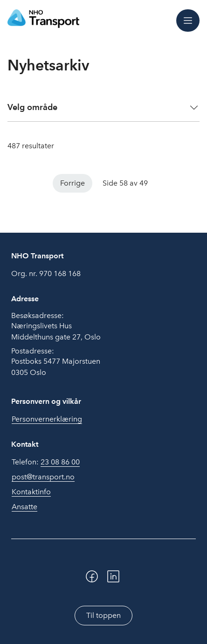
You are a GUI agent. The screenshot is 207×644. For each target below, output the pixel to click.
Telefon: (46, 462)
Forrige (72, 183)
